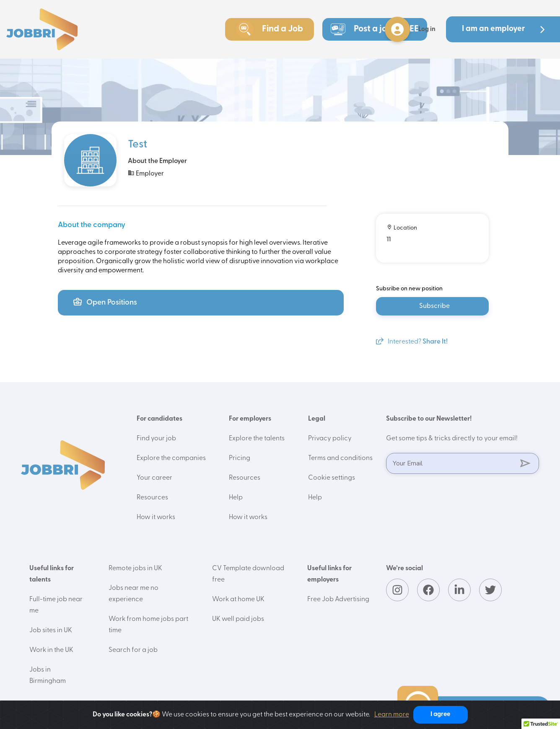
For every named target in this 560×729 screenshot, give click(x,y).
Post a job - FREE (375, 29)
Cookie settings (332, 478)
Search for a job (133, 650)
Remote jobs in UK (135, 569)
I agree (440, 715)
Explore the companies (171, 458)
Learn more (392, 715)
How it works (156, 517)
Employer (146, 173)
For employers (250, 419)
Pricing (240, 458)
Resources (152, 498)
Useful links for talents (52, 574)
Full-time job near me (56, 605)
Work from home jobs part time (148, 625)
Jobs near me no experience (134, 594)
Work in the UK (51, 650)
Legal (317, 419)
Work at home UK (238, 600)
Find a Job (270, 29)
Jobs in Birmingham (48, 676)
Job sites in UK (51, 631)
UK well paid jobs (238, 619)
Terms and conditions (340, 458)
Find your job (156, 439)
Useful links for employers (329, 574)
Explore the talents (257, 439)
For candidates (159, 419)
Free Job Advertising (338, 600)
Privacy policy (330, 439)
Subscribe (434, 306)
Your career (154, 478)
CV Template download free (248, 574)
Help (236, 498)
